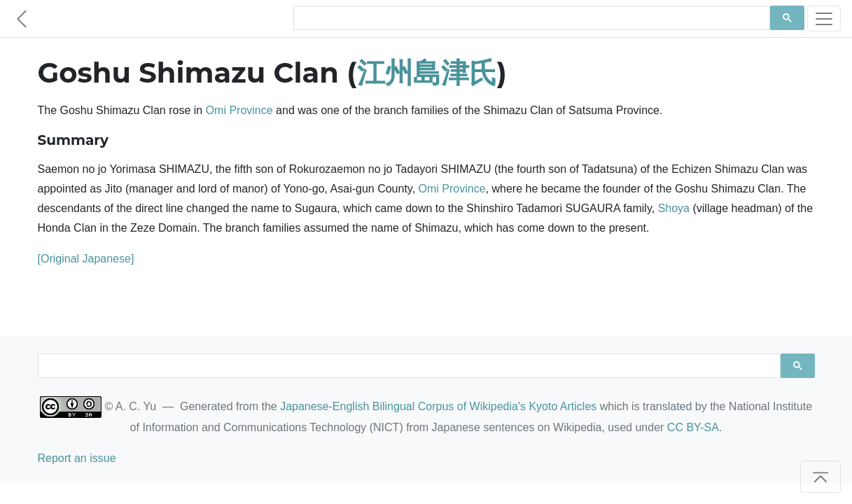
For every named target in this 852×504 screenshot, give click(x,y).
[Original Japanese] (86, 259)
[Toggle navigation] (824, 19)
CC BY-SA (693, 427)
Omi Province (239, 110)
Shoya (674, 208)
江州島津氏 (427, 72)
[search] (530, 18)
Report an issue (77, 458)
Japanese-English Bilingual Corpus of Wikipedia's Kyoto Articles (438, 406)
